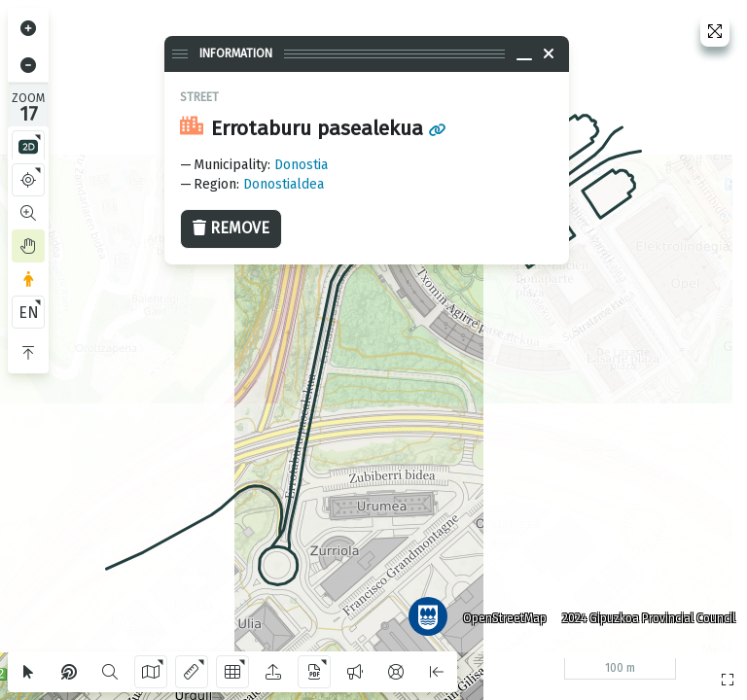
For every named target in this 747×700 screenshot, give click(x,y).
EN (29, 313)
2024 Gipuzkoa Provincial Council (649, 617)
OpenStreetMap (505, 617)
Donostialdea (284, 184)
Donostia (301, 165)
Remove (231, 228)
